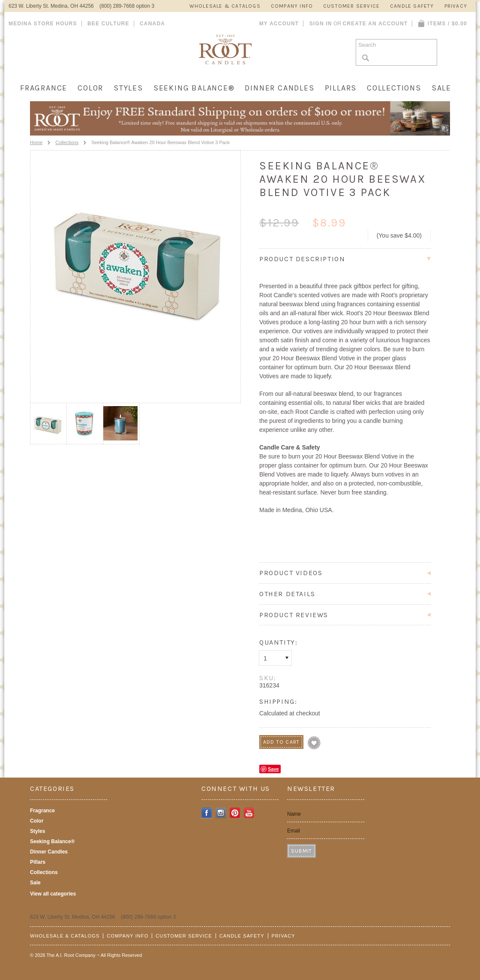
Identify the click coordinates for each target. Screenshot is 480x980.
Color (90, 88)
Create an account (375, 24)
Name (294, 814)
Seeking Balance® (194, 88)
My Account (279, 24)
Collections (394, 88)
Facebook (207, 813)
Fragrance (44, 88)
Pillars (341, 88)
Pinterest (235, 813)
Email (294, 831)
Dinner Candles (279, 88)
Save (273, 769)
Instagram (221, 813)
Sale (441, 88)
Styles (128, 88)
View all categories (53, 894)
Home (36, 142)
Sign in (321, 24)
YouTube (249, 813)
